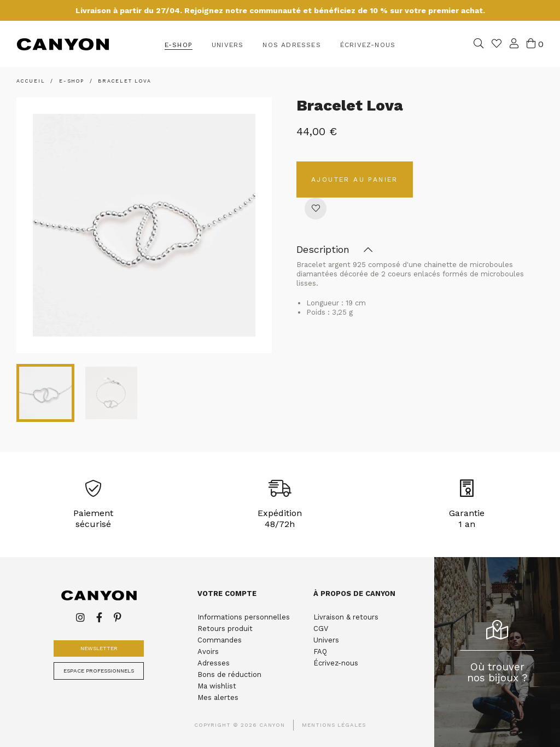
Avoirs (208, 652)
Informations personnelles (244, 617)
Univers (326, 640)
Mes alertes (218, 697)
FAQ (320, 652)
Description (334, 250)
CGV (321, 629)
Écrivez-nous (336, 663)
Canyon (63, 44)
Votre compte (227, 593)
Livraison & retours (346, 617)
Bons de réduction (229, 674)
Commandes (220, 640)
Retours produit (225, 629)
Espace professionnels (99, 671)
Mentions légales (334, 725)
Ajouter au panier (355, 179)
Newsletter (99, 648)
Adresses (214, 663)
